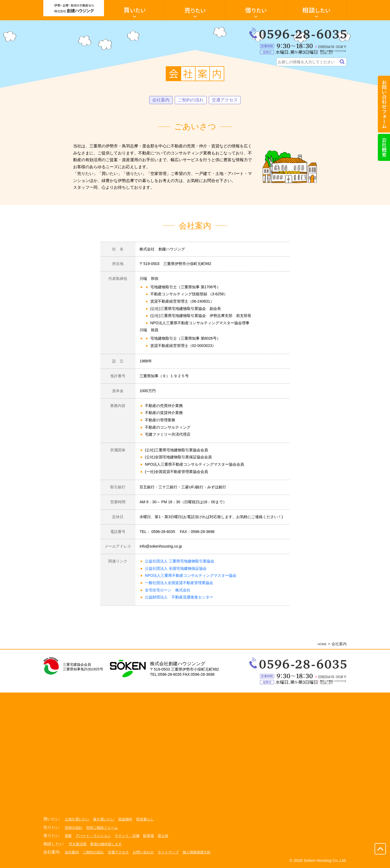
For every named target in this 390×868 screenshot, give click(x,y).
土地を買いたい (78, 820)
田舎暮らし (150, 820)
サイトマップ (175, 853)
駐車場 (154, 836)
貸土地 (169, 836)
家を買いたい (106, 820)
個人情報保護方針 (205, 853)
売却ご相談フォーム (105, 828)
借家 (69, 836)
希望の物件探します (109, 844)
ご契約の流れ (190, 100)
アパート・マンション (95, 836)
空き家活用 (78, 844)
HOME (321, 644)
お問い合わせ (148, 853)
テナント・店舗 (131, 836)
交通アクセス (227, 100)
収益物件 (129, 820)
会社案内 (158, 100)
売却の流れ (74, 828)
